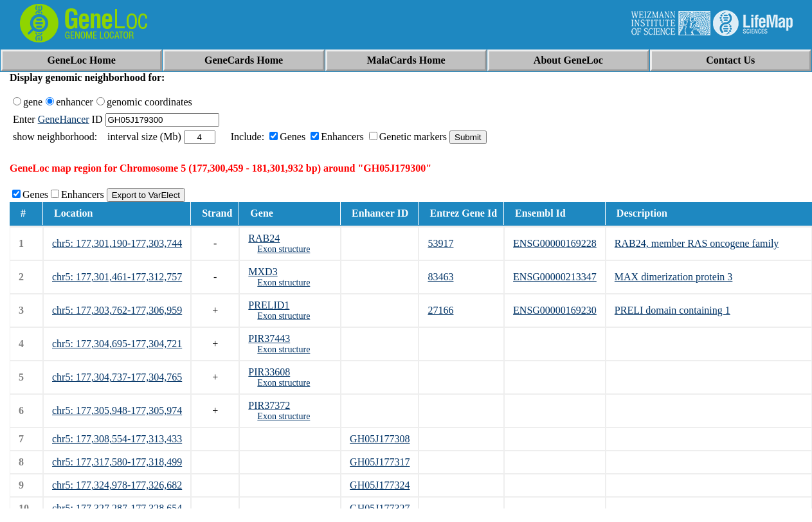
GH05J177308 (380, 439)
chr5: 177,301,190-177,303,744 (117, 243)
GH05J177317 (380, 462)
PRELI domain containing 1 (672, 310)
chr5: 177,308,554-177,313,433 (117, 439)
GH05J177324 (380, 485)
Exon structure (284, 249)
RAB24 (264, 238)
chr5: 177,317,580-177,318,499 (117, 462)
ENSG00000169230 (555, 310)
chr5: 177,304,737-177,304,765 (117, 377)
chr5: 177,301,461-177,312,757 (117, 277)
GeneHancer (64, 119)
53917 (440, 243)
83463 (440, 277)
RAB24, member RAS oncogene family (697, 243)
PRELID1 (269, 305)
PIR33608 (269, 372)
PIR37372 (269, 405)
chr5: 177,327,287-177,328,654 (117, 508)
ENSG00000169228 (555, 243)
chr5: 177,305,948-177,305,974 (117, 410)
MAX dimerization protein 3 (674, 277)
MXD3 (263, 272)
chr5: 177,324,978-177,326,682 (117, 485)
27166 (440, 310)
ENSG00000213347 (555, 277)
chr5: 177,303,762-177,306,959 (117, 310)
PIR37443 (269, 338)
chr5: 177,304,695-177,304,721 (117, 344)
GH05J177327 (380, 508)
